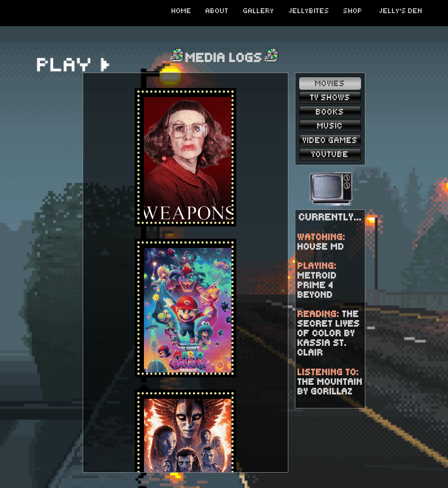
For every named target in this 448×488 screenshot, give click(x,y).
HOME (182, 11)
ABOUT (217, 11)
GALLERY (259, 11)
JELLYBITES (309, 11)
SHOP (353, 11)
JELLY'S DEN (401, 11)
